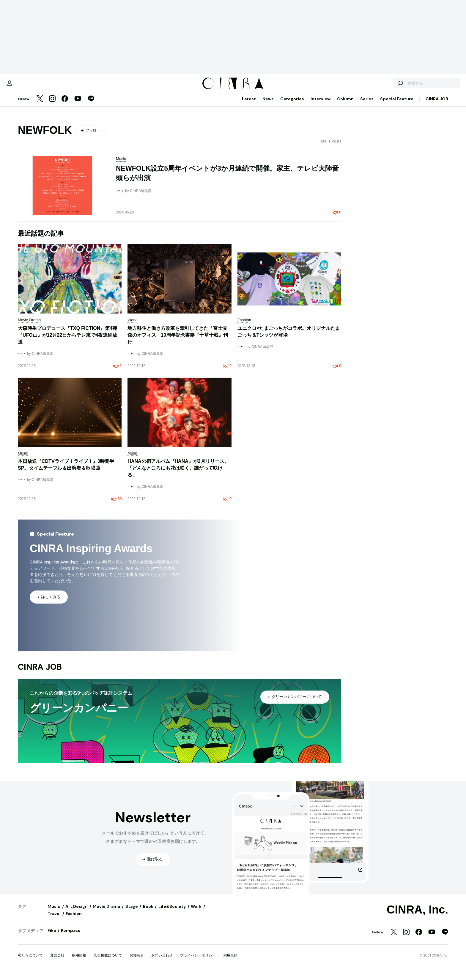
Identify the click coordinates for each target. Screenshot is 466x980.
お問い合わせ (162, 961)
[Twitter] (40, 105)
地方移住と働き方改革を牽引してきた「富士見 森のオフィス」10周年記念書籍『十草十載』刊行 (178, 341)
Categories (292, 105)
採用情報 (79, 961)
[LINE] (91, 105)
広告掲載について (108, 961)
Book (148, 912)
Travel (54, 919)
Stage (132, 912)
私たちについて (30, 961)
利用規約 (230, 961)
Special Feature (397, 105)
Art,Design (77, 912)
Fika (52, 936)
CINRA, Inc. (417, 916)
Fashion (74, 919)
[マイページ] (30, 86)
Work (196, 912)
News (268, 105)
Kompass (71, 936)
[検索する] (379, 86)
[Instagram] (52, 105)
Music (54, 912)
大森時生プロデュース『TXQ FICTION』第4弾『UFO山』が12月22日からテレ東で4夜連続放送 (67, 341)
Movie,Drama (106, 912)
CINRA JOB (437, 105)
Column (345, 105)
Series (367, 105)
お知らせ (137, 961)
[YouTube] (78, 105)
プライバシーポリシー (198, 961)
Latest (249, 105)
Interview (321, 105)
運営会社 (57, 961)
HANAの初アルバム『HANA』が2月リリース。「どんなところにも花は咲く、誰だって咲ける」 (178, 474)
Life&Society (172, 912)
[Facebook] (65, 105)
